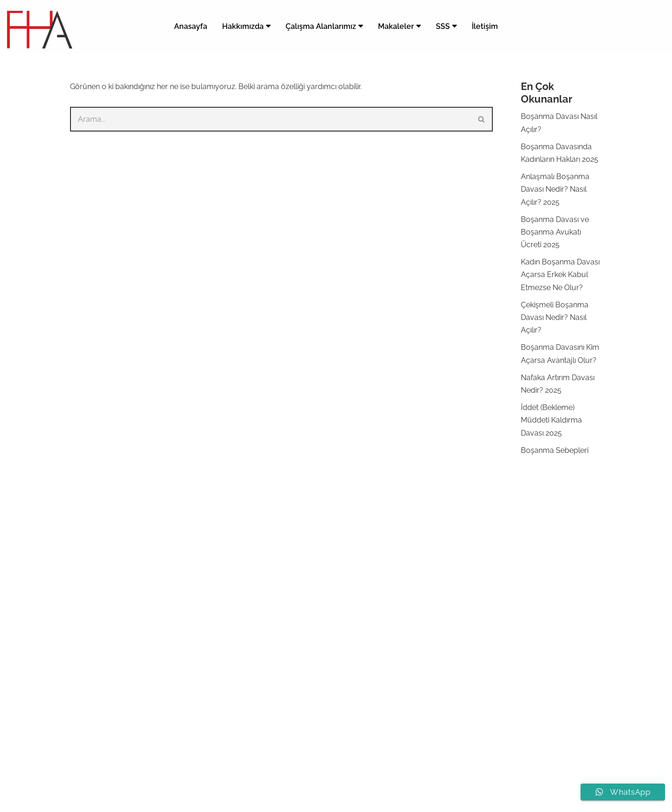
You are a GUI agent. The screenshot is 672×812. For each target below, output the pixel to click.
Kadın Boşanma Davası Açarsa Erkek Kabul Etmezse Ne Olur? (560, 274)
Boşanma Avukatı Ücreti (394, 583)
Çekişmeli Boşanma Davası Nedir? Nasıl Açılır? (555, 317)
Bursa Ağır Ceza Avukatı (450, 777)
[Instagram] (327, 800)
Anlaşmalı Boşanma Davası (399, 621)
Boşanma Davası (381, 570)
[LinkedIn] (345, 800)
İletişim (485, 26)
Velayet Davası (378, 646)
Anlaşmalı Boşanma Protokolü (405, 710)
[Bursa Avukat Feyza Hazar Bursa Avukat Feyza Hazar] (40, 30)
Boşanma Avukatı (382, 558)
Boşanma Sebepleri (555, 450)
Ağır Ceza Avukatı (382, 722)
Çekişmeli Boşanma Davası (399, 634)
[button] (268, 26)
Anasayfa (191, 26)
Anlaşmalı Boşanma (387, 608)
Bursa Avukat (375, 684)
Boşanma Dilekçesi (385, 697)
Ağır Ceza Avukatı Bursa (394, 747)
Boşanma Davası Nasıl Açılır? (402, 595)
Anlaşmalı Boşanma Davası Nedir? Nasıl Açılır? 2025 (555, 189)
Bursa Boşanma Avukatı (377, 777)
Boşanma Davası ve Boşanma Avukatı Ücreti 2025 (555, 232)
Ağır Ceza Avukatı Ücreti (394, 735)
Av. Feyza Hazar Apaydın (304, 777)
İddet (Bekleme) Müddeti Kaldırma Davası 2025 (551, 420)
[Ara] (270, 119)
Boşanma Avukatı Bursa (394, 671)
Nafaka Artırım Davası (389, 659)
